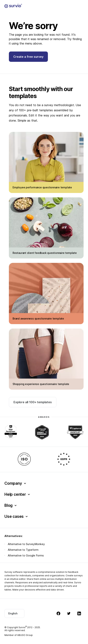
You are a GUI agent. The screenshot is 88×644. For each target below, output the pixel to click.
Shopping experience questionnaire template (41, 384)
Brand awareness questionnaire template (38, 319)
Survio (23, 627)
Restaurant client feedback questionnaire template (45, 253)
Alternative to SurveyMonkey (26, 544)
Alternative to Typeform (23, 550)
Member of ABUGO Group (19, 635)
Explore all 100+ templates (33, 402)
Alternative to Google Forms (26, 555)
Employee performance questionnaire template (42, 187)
